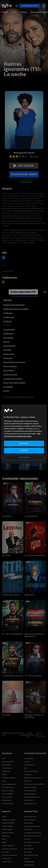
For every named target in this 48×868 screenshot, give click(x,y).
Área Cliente (28, 823)
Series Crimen (7, 797)
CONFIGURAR (24, 457)
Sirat (26, 768)
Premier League (8, 826)
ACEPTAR (24, 450)
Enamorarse (8, 334)
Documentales (7, 800)
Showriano (30, 595)
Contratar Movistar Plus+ (33, 833)
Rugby (4, 842)
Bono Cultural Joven (31, 855)
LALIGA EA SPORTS (8, 823)
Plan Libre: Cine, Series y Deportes (33, 838)
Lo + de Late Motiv (33, 676)
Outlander (28, 775)
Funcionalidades (30, 820)
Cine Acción (6, 771)
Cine (14, 12)
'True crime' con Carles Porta (34, 784)
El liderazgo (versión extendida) (16, 309)
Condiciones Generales (32, 826)
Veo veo (6, 342)
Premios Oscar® (30, 791)
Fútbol (23, 12)
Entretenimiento (8, 804)
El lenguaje (8, 358)
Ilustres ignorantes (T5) (23, 292)
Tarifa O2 (27, 858)
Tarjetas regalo (29, 862)
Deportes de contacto (10, 849)
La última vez (9, 317)
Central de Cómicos (11, 595)
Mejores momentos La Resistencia (35, 635)
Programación (7, 862)
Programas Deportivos (32, 797)
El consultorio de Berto (35, 556)
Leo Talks (6, 556)
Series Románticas (8, 787)
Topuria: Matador (8, 846)
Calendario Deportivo (10, 855)
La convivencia (9, 346)
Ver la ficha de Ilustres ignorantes (25, 296)
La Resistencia (31, 516)
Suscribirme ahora (30, 6)
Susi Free (6, 715)
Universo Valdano (8, 833)
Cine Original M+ (8, 762)
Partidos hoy (6, 858)
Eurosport (6, 852)
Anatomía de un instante (33, 778)
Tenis (4, 839)
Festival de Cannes (31, 787)
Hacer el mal (9, 354)
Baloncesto (6, 836)
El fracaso (7, 321)
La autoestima (9, 329)
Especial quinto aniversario (14, 362)
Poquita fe (28, 781)
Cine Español (7, 765)
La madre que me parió (13, 379)
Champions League (9, 820)
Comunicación (29, 865)
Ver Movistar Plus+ (30, 817)
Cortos (4, 775)
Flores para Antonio (31, 771)
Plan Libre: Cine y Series (32, 842)
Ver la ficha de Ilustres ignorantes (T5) (19, 397)
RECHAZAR (24, 443)
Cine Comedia (7, 768)
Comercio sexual (10, 375)
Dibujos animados (30, 794)
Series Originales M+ (9, 784)
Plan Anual (28, 852)
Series (5, 12)
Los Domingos (29, 758)
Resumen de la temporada (14, 305)
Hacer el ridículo (10, 366)
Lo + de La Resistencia (12, 634)
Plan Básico (28, 846)
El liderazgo (8, 313)
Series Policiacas (8, 791)
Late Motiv (7, 516)
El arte (6, 391)
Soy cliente (24, 166)
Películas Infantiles (9, 778)
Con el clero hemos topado (14, 383)
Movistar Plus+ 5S (30, 804)
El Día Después (7, 829)
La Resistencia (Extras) (12, 676)
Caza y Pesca (29, 800)
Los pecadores (29, 765)
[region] (24, 434)
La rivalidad (8, 387)
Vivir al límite (9, 370)
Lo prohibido (8, 338)
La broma (7, 350)
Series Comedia (7, 794)
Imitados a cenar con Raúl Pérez (34, 716)
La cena (27, 762)
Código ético (28, 829)
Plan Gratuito (29, 849)
